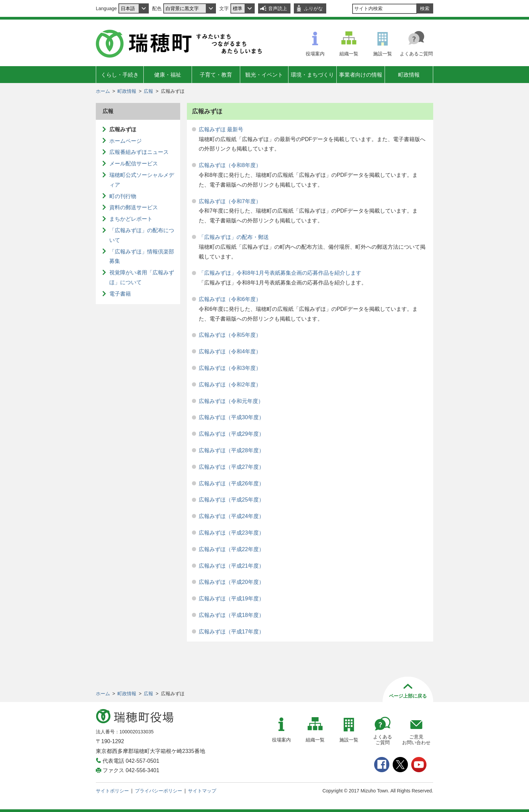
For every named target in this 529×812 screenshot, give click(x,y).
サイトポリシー (112, 791)
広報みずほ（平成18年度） (231, 615)
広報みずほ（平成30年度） (231, 417)
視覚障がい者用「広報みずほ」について (142, 277)
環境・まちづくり (312, 75)
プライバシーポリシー (159, 791)
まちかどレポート (131, 219)
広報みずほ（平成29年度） (231, 434)
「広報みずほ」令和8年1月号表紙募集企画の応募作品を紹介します (280, 273)
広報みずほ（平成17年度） (231, 632)
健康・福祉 (168, 75)
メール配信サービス (134, 164)
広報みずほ (123, 129)
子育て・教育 (216, 75)
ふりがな (313, 8)
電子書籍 (120, 294)
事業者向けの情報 (361, 75)
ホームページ (126, 141)
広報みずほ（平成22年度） (231, 549)
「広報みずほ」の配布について (142, 235)
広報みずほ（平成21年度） (231, 566)
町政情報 (409, 75)
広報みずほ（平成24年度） (231, 516)
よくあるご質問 (416, 54)
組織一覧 (349, 54)
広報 (148, 91)
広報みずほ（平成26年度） (231, 483)
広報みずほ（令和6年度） (230, 299)
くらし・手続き (120, 75)
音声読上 (278, 8)
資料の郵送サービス (134, 207)
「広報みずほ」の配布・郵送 (234, 237)
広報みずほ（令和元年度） (231, 401)
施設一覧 (383, 54)
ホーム (103, 91)
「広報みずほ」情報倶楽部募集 (142, 256)
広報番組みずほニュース (139, 152)
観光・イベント (264, 75)
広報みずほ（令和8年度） (230, 165)
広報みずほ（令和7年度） (230, 201)
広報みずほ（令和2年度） (230, 385)
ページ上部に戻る (408, 696)
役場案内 (315, 54)
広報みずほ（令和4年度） (230, 351)
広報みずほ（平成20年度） (231, 582)
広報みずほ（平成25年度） (231, 500)
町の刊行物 (123, 196)
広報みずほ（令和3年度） (230, 368)
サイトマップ (202, 791)
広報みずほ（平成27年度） (231, 467)
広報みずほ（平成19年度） (231, 599)
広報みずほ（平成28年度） (231, 450)
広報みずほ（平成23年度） (231, 533)
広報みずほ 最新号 (221, 129)
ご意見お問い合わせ (416, 740)
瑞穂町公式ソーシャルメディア (142, 180)
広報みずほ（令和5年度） (230, 335)
